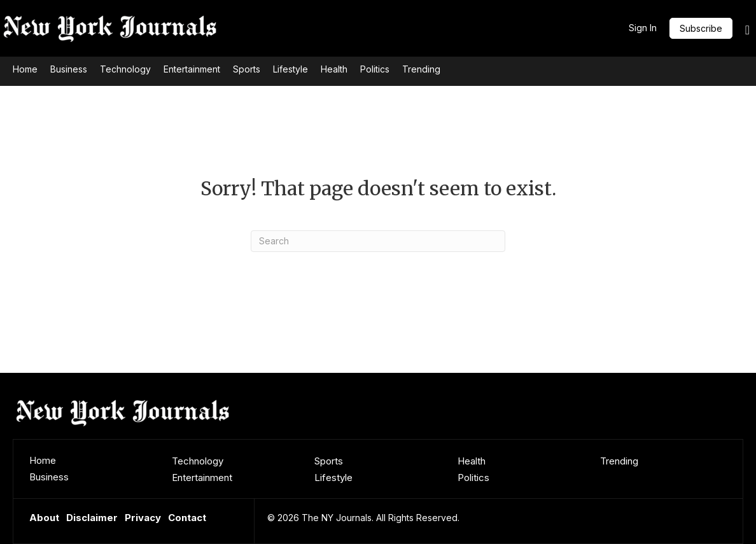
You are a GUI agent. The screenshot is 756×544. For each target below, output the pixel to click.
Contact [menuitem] (187, 518)
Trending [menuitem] (619, 461)
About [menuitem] (44, 518)
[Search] (378, 241)
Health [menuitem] (472, 461)
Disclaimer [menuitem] (92, 518)
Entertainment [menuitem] (202, 478)
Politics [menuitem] (473, 478)
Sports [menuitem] (329, 461)
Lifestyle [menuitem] (333, 478)
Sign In (643, 28)
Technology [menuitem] (198, 461)
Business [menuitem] (49, 477)
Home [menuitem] (43, 460)
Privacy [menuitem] (143, 518)
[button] (701, 28)
